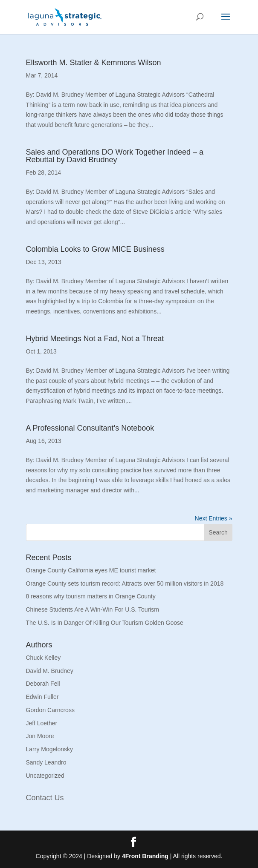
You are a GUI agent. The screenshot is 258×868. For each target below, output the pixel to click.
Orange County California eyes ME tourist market (91, 570)
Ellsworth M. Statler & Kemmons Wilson (94, 63)
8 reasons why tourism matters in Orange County (91, 596)
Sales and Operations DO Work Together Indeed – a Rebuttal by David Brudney (115, 156)
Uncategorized (45, 776)
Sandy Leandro (46, 762)
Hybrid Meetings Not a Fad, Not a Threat (95, 339)
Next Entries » (214, 518)
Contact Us (45, 798)
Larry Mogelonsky (50, 749)
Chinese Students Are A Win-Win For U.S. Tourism (93, 609)
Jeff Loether (42, 723)
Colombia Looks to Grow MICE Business (95, 249)
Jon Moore (40, 736)
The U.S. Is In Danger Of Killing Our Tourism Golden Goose (105, 623)
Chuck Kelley (43, 658)
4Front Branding (145, 856)
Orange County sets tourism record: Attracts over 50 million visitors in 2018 (125, 583)
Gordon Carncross (50, 710)
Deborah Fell (43, 684)
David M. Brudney (50, 671)
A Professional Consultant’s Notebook (90, 428)
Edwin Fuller (42, 697)
